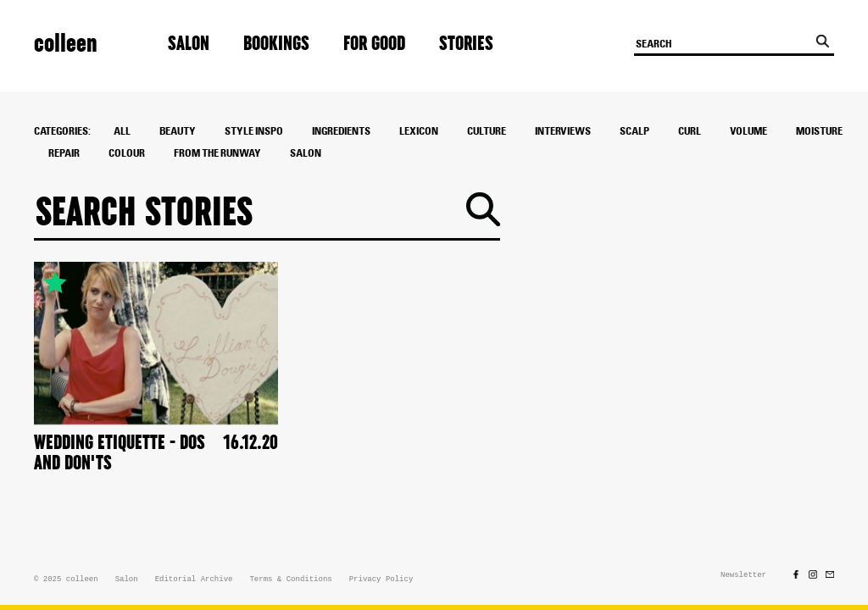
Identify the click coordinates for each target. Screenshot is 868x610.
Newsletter (743, 575)
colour (127, 153)
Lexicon (419, 131)
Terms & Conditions (290, 579)
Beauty (178, 131)
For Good (374, 44)
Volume (748, 131)
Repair (64, 153)
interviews (563, 131)
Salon (189, 44)
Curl (690, 131)
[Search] (251, 213)
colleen (66, 44)
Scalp (634, 131)
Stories (466, 44)
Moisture (819, 131)
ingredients (341, 131)
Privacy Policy (381, 579)
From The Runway (217, 153)
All (122, 131)
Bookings (276, 44)
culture (487, 131)
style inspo (254, 131)
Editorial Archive (194, 579)
